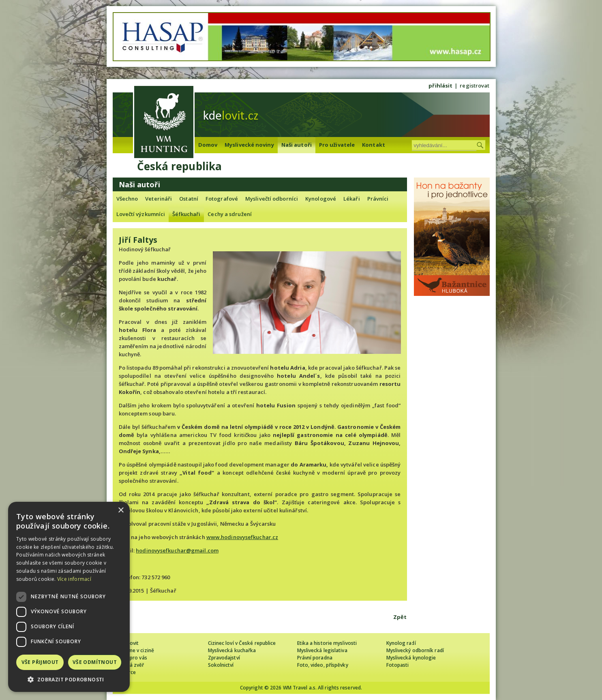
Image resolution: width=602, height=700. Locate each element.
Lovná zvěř (132, 665)
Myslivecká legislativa (322, 650)
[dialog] (69, 597)
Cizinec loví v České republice (242, 643)
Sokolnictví (221, 665)
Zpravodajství (224, 658)
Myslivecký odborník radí (415, 650)
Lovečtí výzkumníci (141, 214)
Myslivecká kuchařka (232, 650)
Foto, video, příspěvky (323, 665)
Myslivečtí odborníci (272, 199)
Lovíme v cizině (137, 650)
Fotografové (222, 199)
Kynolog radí (401, 643)
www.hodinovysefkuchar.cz (242, 537)
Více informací (74, 579)
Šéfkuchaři (186, 214)
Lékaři (352, 199)
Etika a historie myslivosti (327, 643)
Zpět (400, 617)
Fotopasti (398, 665)
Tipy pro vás (133, 658)
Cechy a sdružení (230, 214)
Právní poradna (315, 658)
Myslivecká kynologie (411, 658)
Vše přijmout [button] (40, 662)
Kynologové (321, 199)
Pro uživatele (337, 145)
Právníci (378, 199)
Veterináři (159, 199)
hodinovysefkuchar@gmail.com (177, 550)
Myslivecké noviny (249, 145)
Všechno (127, 199)
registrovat (475, 86)
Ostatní (189, 199)
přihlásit (440, 86)
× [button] (121, 511)
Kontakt (374, 145)
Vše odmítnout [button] (95, 662)
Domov (208, 145)
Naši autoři (297, 145)
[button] (69, 680)
